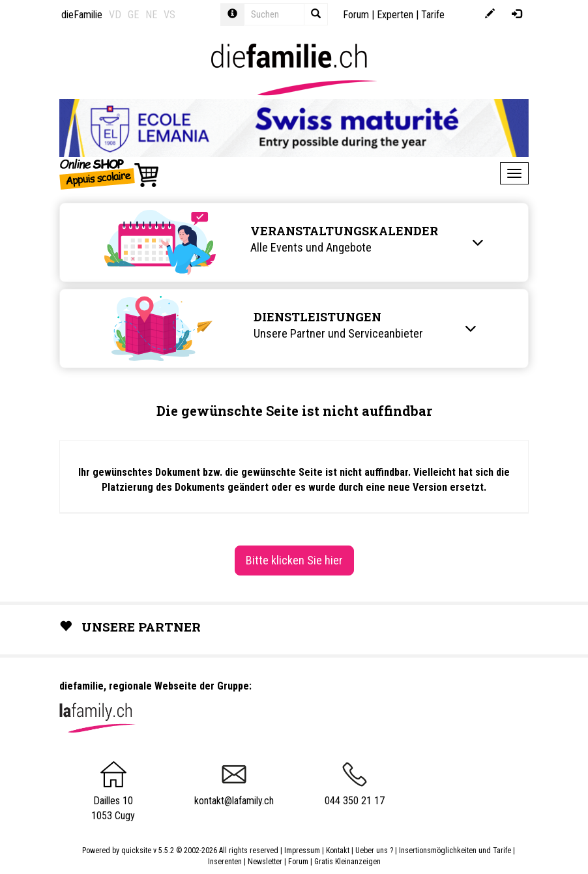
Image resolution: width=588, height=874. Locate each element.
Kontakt (338, 851)
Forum (356, 15)
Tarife (433, 15)
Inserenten (226, 862)
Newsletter (265, 862)
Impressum (302, 851)
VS (169, 15)
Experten (395, 15)
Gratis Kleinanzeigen (347, 862)
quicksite (136, 851)
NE (151, 15)
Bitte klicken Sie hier (294, 560)
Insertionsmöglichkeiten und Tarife (455, 851)
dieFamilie (82, 15)
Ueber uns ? (374, 851)
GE (133, 15)
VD (115, 15)
